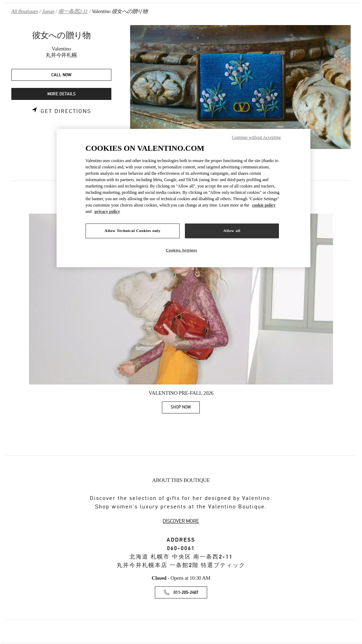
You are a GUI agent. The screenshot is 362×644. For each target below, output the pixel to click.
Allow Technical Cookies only (133, 231)
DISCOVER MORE (181, 521)
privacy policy (107, 211)
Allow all (232, 231)
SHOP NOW (185, 408)
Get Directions (66, 111)
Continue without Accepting (256, 137)
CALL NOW (61, 75)
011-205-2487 (186, 593)
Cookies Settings (182, 250)
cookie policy (264, 205)
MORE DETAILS (62, 94)
